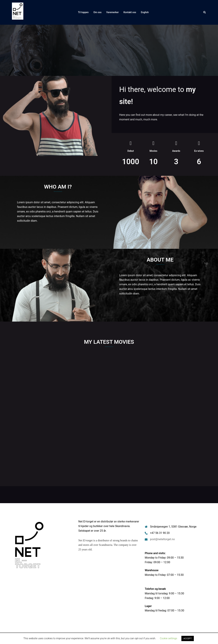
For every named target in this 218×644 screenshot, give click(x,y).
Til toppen (83, 12)
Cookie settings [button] (169, 638)
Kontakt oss (130, 12)
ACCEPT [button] (188, 638)
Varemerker (112, 12)
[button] (205, 12)
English (145, 12)
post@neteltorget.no (162, 539)
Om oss (97, 12)
